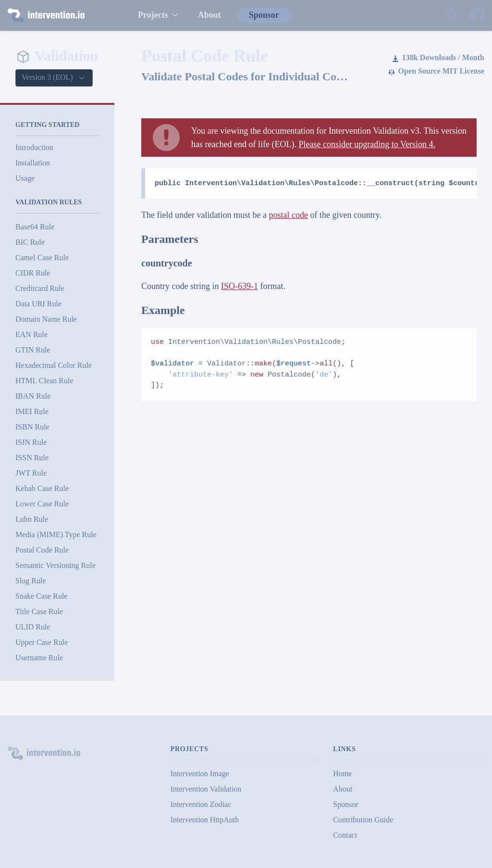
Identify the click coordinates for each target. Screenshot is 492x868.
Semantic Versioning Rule (55, 565)
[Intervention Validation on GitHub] (478, 15)
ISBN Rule (32, 427)
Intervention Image (200, 774)
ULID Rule (33, 627)
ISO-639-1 (240, 286)
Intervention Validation (206, 789)
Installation (33, 163)
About (209, 15)
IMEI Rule (32, 411)
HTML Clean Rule (44, 381)
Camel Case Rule (42, 258)
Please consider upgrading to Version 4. (367, 144)
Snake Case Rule (41, 596)
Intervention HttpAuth (205, 820)
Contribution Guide (363, 820)
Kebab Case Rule (42, 488)
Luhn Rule (32, 519)
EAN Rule (31, 334)
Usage (25, 178)
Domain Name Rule (46, 319)
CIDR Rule (33, 273)
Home (342, 774)
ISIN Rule (31, 442)
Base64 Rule (35, 227)
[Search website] (453, 15)
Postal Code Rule (42, 550)
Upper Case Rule (42, 642)
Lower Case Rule (42, 504)
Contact (345, 835)
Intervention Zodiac (201, 804)
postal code (288, 215)
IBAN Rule (33, 396)
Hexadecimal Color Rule (54, 365)
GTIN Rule (33, 350)
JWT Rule (31, 473)
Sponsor (264, 15)
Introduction (34, 147)
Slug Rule (31, 581)
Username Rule (39, 658)
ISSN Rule (32, 458)
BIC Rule (30, 242)
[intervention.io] (63, 15)
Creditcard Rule (40, 288)
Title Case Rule (39, 611)
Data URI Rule (38, 304)
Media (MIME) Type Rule (56, 535)
